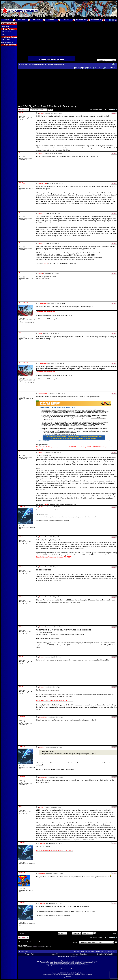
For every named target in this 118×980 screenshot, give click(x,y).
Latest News (5, 26)
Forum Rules (99, 68)
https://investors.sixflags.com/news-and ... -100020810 (55, 851)
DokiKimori (42, 507)
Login (114, 68)
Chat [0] (78, 68)
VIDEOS (51, 20)
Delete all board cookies (87, 951)
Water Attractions (7, 42)
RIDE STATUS (96, 20)
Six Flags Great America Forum (55, 65)
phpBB (60, 973)
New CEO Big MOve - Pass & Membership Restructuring (47, 106)
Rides (3, 34)
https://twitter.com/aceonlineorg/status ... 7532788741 (54, 557)
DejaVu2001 (42, 717)
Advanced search (111, 62)
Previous (22, 933)
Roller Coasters (6, 32)
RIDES (66, 20)
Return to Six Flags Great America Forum (31, 942)
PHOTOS (37, 20)
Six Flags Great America (37, 65)
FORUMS (22, 20)
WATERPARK (81, 20)
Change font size (114, 64)
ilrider (41, 334)
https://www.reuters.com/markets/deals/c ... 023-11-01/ (55, 701)
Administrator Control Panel (68, 969)
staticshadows (43, 394)
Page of (100, 109)
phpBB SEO (67, 977)
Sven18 (41, 154)
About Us (55, 954)
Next (115, 933)
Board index (24, 65)
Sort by (74, 933)
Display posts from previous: (54, 933)
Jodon (41, 113)
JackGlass (42, 873)
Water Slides (5, 40)
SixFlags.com (93, 963)
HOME (7, 20)
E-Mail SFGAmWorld (105, 954)
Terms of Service (85, 974)
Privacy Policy (30, 954)
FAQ (84, 68)
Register (107, 68)
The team (77, 951)
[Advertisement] (9, 89)
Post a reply (23, 110)
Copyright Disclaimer (80, 954)
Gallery (90, 68)
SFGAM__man (43, 184)
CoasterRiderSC (44, 304)
